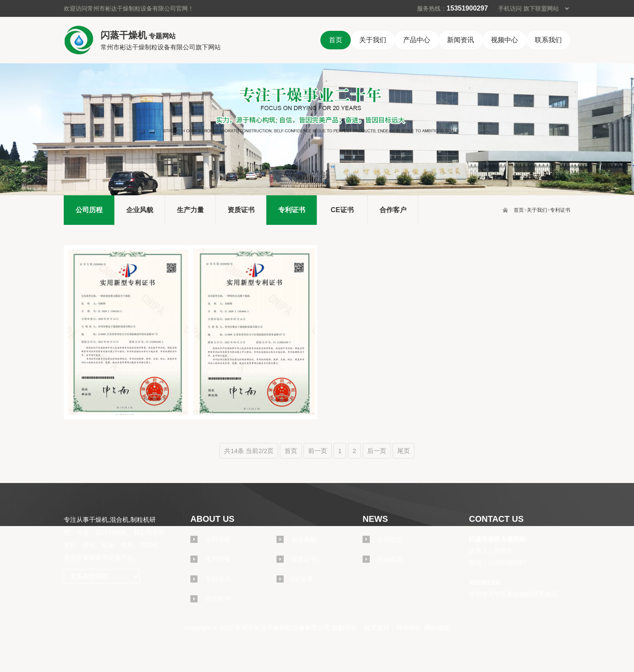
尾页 (404, 451)
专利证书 (560, 210)
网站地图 (437, 627)
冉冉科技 (409, 627)
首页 (519, 210)
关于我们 (537, 210)
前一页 (318, 451)
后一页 (377, 451)
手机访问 (510, 8)
